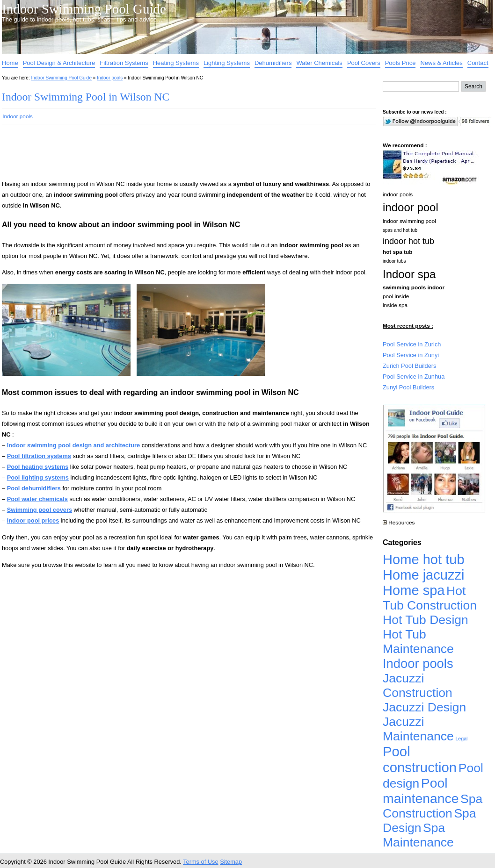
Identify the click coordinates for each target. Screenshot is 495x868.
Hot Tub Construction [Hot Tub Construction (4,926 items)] (430, 598)
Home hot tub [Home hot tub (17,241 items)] (424, 560)
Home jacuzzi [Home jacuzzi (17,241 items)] (424, 575)
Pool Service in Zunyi (411, 355)
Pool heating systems (38, 467)
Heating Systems (176, 63)
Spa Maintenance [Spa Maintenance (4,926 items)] (418, 835)
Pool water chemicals (37, 499)
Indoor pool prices (33, 520)
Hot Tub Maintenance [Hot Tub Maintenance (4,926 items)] (418, 642)
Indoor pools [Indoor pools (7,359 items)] (418, 664)
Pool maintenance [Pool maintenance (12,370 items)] (421, 791)
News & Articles (441, 63)
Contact (478, 63)
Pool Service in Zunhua (414, 377)
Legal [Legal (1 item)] (461, 739)
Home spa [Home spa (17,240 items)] (414, 590)
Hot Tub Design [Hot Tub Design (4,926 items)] (426, 620)
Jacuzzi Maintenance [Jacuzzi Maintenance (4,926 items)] (418, 729)
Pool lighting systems (38, 477)
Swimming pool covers (40, 510)
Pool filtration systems (39, 456)
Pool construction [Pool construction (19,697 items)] (420, 759)
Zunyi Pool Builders (408, 387)
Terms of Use (200, 862)
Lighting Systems (227, 63)
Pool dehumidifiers (34, 488)
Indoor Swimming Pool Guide (84, 9)
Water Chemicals (319, 63)
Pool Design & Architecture (59, 63)
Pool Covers (364, 63)
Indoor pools (110, 78)
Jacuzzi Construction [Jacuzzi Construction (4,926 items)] (418, 685)
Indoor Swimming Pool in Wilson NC (86, 97)
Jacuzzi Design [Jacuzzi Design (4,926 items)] (424, 707)
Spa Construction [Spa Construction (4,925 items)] (433, 806)
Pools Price (400, 63)
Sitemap (231, 862)
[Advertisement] (174, 156)
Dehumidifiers (273, 63)
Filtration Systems (124, 63)
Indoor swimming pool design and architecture (73, 445)
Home (10, 63)
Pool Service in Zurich (412, 344)
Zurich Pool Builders (410, 366)
